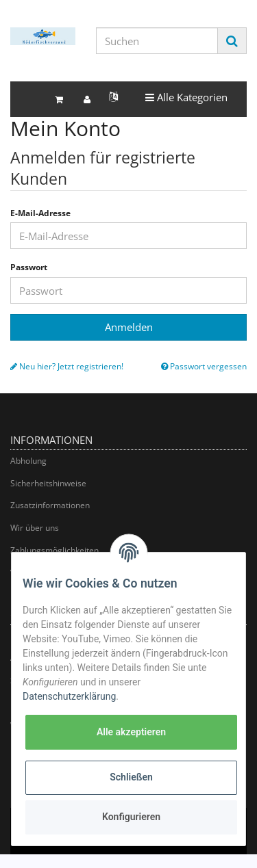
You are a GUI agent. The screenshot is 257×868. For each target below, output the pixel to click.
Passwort (29, 267)
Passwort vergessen (204, 367)
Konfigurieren (131, 817)
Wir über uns (35, 528)
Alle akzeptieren (131, 732)
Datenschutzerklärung (69, 696)
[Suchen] (157, 41)
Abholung (28, 461)
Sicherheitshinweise (48, 483)
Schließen (131, 777)
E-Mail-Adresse (40, 213)
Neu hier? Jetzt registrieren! (67, 367)
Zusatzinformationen (50, 505)
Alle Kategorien (186, 97)
